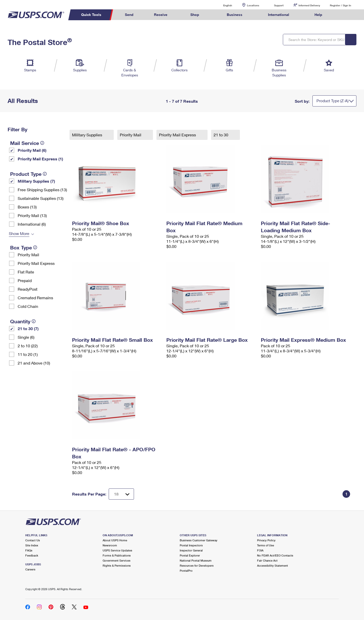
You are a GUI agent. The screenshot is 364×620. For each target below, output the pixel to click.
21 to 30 (221, 135)
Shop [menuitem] (195, 15)
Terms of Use (266, 545)
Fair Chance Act (267, 560)
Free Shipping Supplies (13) (42, 190)
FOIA (260, 550)
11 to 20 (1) (28, 354)
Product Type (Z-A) (333, 101)
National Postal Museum (196, 560)
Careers (30, 569)
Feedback (32, 555)
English (222, 5)
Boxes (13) (27, 207)
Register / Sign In (340, 5)
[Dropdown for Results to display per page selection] (121, 494)
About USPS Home (115, 540)
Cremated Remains (35, 298)
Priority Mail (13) (32, 215)
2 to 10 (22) (28, 346)
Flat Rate (26, 272)
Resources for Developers (197, 565)
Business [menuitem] (235, 15)
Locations (253, 5)
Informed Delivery (309, 5)
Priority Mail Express (36, 263)
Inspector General (191, 550)
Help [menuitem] (318, 15)
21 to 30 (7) (28, 328)
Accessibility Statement (272, 565)
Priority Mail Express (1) (40, 159)
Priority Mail (28, 255)
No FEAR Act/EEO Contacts (275, 555)
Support (279, 5)
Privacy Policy (266, 540)
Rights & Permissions (117, 565)
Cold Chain (28, 306)
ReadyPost (28, 289)
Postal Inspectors (191, 545)
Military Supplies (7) (36, 181)
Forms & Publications (117, 555)
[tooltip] (42, 143)
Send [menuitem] (129, 15)
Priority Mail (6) (32, 150)
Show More (19, 233)
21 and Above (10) (34, 363)
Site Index (32, 545)
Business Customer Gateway (199, 540)
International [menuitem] (279, 15)
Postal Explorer (190, 555)
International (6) (32, 224)
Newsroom (110, 545)
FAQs (29, 550)
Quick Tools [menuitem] (91, 15)
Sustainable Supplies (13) (41, 198)
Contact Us (33, 540)
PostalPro (186, 571)
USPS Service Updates (117, 550)
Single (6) (26, 337)
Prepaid (25, 280)
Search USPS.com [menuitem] (342, 15)
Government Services (117, 560)
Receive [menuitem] (161, 15)
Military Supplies (88, 135)
